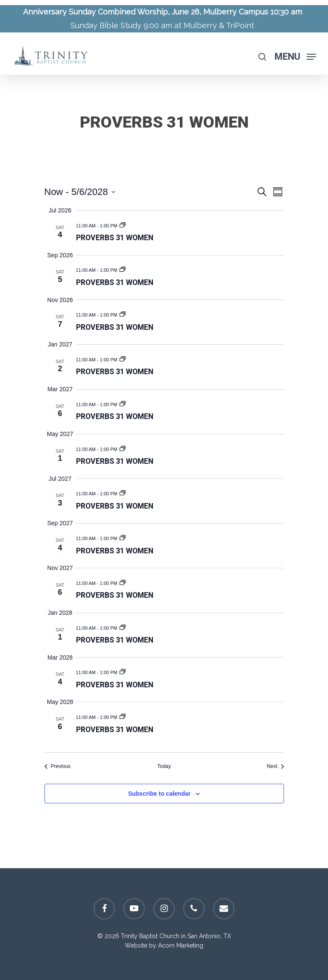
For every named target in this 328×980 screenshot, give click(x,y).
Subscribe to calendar (159, 794)
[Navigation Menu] (295, 56)
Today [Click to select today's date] (164, 766)
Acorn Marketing (181, 945)
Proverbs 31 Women (115, 238)
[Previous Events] (58, 766)
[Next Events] (275, 766)
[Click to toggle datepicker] (80, 192)
